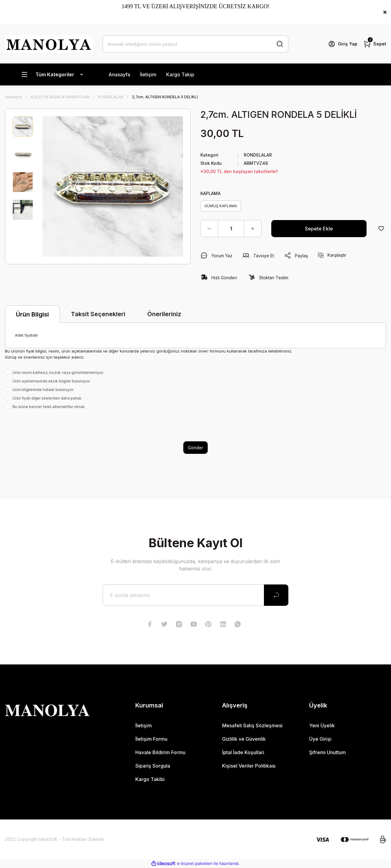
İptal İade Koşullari (243, 752)
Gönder (195, 448)
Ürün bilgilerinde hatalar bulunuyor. (43, 390)
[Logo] (49, 44)
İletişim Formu (151, 739)
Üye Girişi (320, 739)
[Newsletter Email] (195, 595)
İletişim (148, 74)
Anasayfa (119, 74)
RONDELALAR (258, 155)
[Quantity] (231, 229)
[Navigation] (52, 74)
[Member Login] (343, 44)
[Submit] (276, 595)
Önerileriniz (164, 314)
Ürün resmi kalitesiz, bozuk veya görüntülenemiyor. (58, 373)
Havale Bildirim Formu (160, 752)
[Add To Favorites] (381, 229)
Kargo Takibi (150, 779)
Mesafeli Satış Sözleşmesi (252, 725)
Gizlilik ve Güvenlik (244, 739)
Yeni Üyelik (322, 725)
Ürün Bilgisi (32, 314)
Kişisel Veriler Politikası (249, 766)
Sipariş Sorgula (153, 766)
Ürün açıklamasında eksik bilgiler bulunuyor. (51, 381)
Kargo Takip (180, 74)
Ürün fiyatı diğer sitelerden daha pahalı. (47, 398)
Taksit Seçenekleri (98, 314)
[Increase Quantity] (253, 229)
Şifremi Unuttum (327, 752)
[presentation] (51, 425)
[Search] (195, 44)
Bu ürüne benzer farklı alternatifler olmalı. (49, 407)
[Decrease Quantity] (209, 229)
